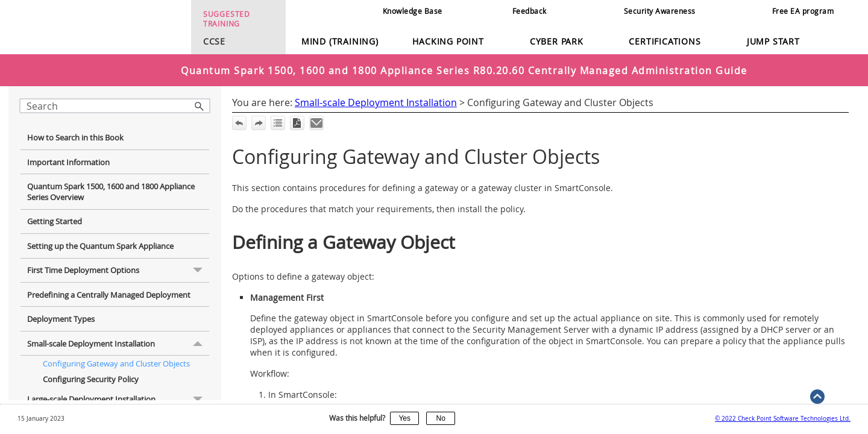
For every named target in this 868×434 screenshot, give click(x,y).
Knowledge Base (413, 11)
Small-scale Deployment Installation (118, 334)
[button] (200, 106)
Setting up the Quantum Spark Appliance (100, 237)
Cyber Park (557, 41)
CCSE (211, 41)
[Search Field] (115, 106)
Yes (404, 418)
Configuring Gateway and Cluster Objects (116, 354)
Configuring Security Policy (91, 370)
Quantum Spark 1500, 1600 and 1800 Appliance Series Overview (111, 183)
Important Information (68, 153)
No (441, 418)
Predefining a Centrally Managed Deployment (109, 286)
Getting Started (55, 212)
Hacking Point (448, 41)
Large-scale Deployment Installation (118, 390)
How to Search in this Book (75, 128)
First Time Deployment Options (118, 262)
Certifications (665, 41)
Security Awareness (660, 11)
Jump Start (773, 41)
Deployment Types (61, 310)
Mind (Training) (340, 41)
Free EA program (803, 11)
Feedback (530, 11)
